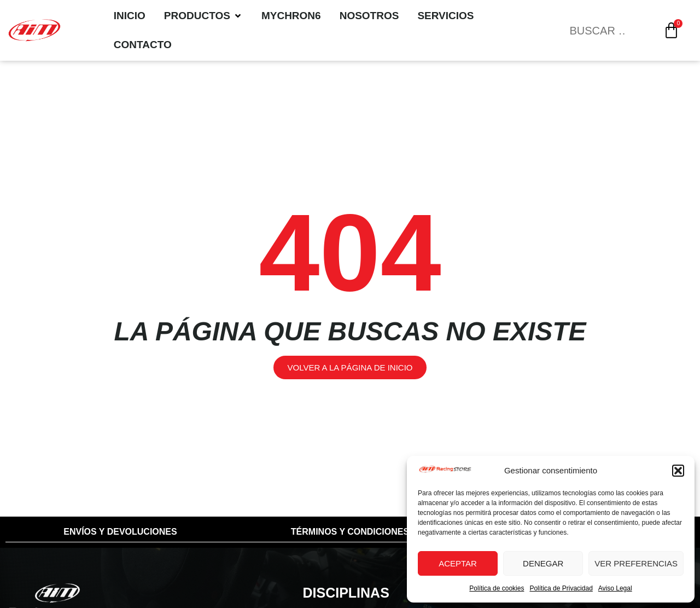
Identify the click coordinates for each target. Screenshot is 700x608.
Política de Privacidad (561, 588)
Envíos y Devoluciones (120, 532)
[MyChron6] (291, 16)
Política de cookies (497, 588)
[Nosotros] (369, 16)
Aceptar (458, 563)
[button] (678, 471)
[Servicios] (445, 16)
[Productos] (203, 16)
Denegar (543, 563)
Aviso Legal (615, 588)
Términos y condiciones (350, 532)
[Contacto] (143, 45)
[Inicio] (130, 16)
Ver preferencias (636, 563)
